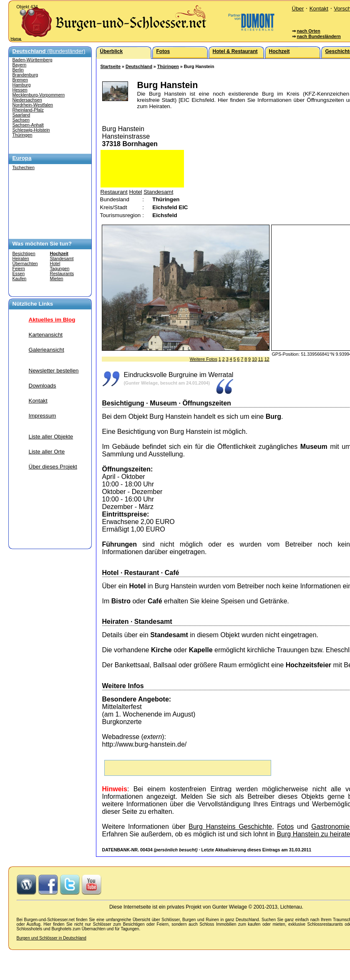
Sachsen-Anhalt (28, 125)
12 (267, 359)
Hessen (20, 90)
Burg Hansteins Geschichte (230, 827)
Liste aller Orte (47, 452)
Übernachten (25, 263)
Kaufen (20, 279)
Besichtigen (24, 253)
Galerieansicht (47, 350)
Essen (19, 273)
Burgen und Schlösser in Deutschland (52, 938)
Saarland (21, 115)
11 (261, 359)
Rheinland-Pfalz (28, 110)
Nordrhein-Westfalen (33, 105)
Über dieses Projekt (53, 467)
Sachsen (21, 120)
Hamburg (22, 85)
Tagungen (60, 268)
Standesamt (62, 258)
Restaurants (62, 273)
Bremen (20, 80)
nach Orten (308, 31)
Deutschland (139, 66)
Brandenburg (25, 75)
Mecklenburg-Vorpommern (39, 95)
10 (254, 359)
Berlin (18, 70)
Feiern (19, 268)
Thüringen (23, 135)
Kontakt (319, 9)
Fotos (285, 827)
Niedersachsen (27, 100)
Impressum (43, 416)
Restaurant (114, 192)
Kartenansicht (46, 335)
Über (298, 9)
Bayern (20, 65)
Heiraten (21, 258)
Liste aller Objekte (51, 437)
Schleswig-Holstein (31, 130)
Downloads (43, 386)
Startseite (111, 66)
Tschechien (24, 167)
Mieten (57, 279)
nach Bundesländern (319, 36)
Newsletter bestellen (54, 371)
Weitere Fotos (204, 359)
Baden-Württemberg (33, 60)
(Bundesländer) (49, 51)
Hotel (55, 263)
